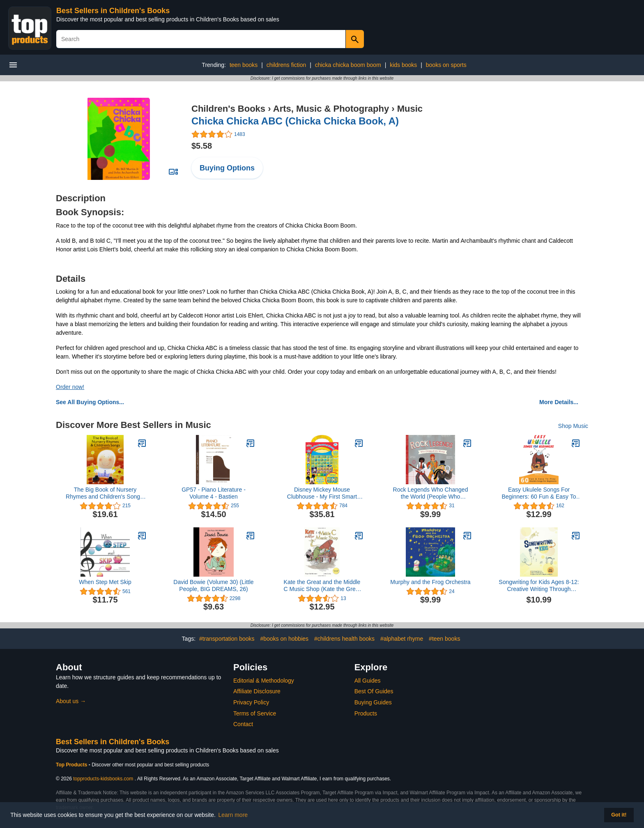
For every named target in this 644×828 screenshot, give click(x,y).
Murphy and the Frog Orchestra (430, 582)
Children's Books (228, 109)
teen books (244, 65)
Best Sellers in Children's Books (113, 11)
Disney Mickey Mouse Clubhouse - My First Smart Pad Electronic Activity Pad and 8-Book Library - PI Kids (322, 493)
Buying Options (227, 168)
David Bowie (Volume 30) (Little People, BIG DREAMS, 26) (213, 585)
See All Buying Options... (90, 402)
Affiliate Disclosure (257, 691)
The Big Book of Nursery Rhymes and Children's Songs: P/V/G (105, 493)
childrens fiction (286, 65)
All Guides (368, 681)
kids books (403, 65)
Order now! (70, 387)
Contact (243, 724)
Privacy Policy (251, 702)
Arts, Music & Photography (331, 109)
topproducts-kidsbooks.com (103, 779)
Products (366, 713)
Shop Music (573, 426)
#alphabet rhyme (402, 639)
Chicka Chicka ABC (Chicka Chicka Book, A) (295, 121)
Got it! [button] (619, 815)
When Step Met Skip (105, 582)
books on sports (446, 65)
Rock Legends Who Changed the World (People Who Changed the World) (431, 493)
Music (410, 109)
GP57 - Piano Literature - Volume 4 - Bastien (214, 493)
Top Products (72, 765)
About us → (71, 701)
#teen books (444, 639)
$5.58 (202, 146)
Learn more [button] (233, 815)
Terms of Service (255, 713)
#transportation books (227, 639)
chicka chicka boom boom (348, 65)
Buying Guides (373, 702)
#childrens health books (344, 639)
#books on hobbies (284, 639)
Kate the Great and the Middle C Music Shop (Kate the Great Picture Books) (322, 586)
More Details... (559, 402)
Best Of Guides (374, 691)
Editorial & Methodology (264, 681)
